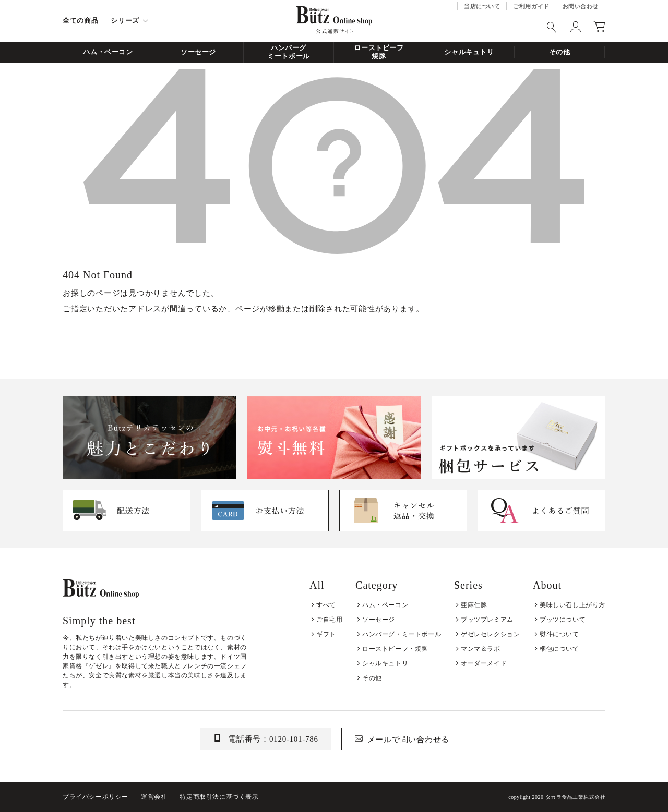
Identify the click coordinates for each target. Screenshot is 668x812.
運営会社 (154, 797)
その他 (560, 52)
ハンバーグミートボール (289, 52)
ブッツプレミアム (487, 620)
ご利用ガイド (531, 6)
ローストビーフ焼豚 (379, 52)
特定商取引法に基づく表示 (219, 797)
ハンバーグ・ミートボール (402, 634)
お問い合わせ (581, 6)
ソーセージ (198, 52)
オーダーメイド (484, 663)
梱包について (559, 649)
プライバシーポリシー (96, 797)
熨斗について (559, 634)
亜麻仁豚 (474, 605)
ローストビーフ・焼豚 (395, 649)
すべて (326, 605)
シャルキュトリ (469, 52)
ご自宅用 (329, 620)
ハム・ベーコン (108, 52)
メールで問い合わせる (409, 740)
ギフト (326, 634)
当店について (482, 6)
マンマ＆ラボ (481, 649)
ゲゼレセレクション (490, 634)
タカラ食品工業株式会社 (576, 797)
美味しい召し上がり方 (572, 605)
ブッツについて (563, 620)
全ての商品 (80, 21)
